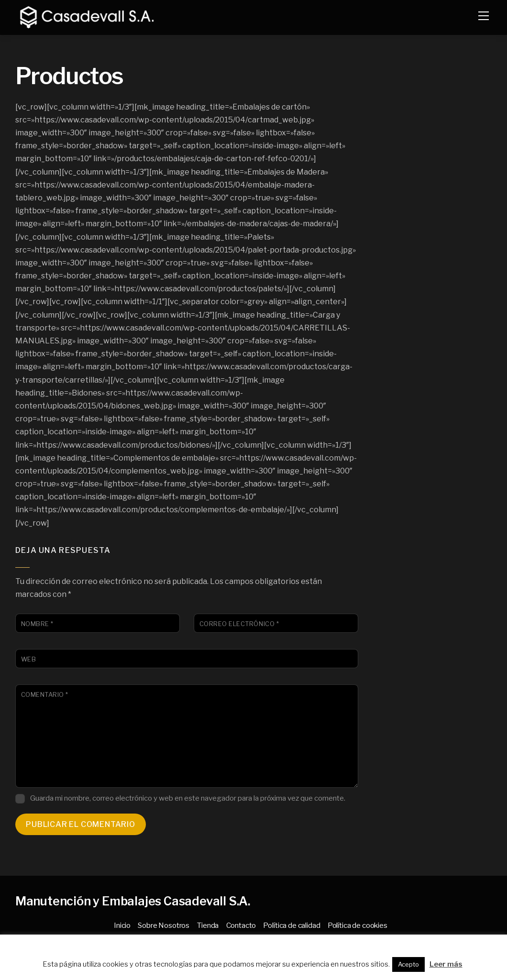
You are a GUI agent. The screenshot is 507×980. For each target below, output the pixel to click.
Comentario (45, 695)
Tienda (208, 925)
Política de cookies (358, 925)
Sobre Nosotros (164, 925)
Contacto (241, 925)
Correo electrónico (239, 624)
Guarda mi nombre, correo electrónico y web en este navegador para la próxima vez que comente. (188, 798)
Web (29, 659)
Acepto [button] (408, 964)
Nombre (37, 624)
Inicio (122, 925)
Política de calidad (292, 925)
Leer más (446, 964)
